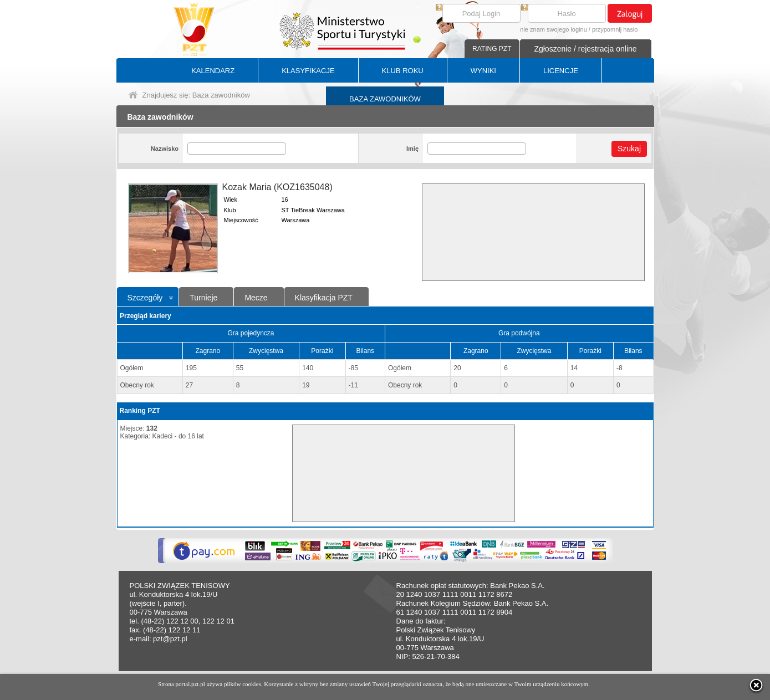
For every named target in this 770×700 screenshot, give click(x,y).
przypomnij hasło (615, 29)
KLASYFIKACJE (308, 71)
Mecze (256, 298)
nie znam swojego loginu (553, 29)
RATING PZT (492, 49)
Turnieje (203, 298)
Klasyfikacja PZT (324, 298)
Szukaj (629, 149)
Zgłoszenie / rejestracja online (585, 49)
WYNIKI (483, 71)
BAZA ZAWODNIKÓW (385, 99)
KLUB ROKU (403, 71)
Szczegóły (145, 298)
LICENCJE (561, 71)
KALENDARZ (213, 71)
